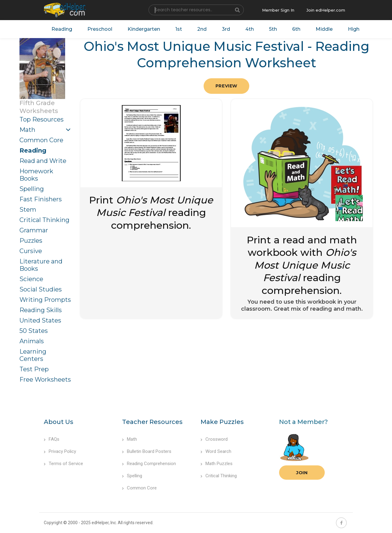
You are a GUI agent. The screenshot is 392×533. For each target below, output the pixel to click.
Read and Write (43, 161)
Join (302, 473)
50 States (34, 331)
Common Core (41, 140)
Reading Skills (41, 310)
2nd (202, 29)
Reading (62, 29)
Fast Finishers (41, 199)
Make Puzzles (222, 422)
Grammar (34, 230)
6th (296, 29)
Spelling (32, 189)
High (354, 29)
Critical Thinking (44, 220)
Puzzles (31, 241)
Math (27, 130)
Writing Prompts (45, 300)
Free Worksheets (45, 379)
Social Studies (41, 289)
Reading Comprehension (149, 464)
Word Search (216, 451)
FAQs (52, 439)
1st (179, 29)
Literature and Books (41, 265)
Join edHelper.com (326, 10)
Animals (32, 341)
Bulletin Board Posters (147, 451)
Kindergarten (144, 29)
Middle (324, 29)
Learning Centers (33, 355)
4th (250, 29)
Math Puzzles (217, 464)
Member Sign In (278, 10)
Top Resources (42, 119)
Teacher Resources (152, 422)
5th (273, 29)
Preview (226, 86)
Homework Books (36, 175)
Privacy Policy (60, 451)
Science (31, 279)
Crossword (214, 439)
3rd (226, 29)
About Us (59, 422)
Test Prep (34, 369)
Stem (28, 210)
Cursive (31, 251)
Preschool (100, 29)
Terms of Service (63, 464)
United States (40, 320)
